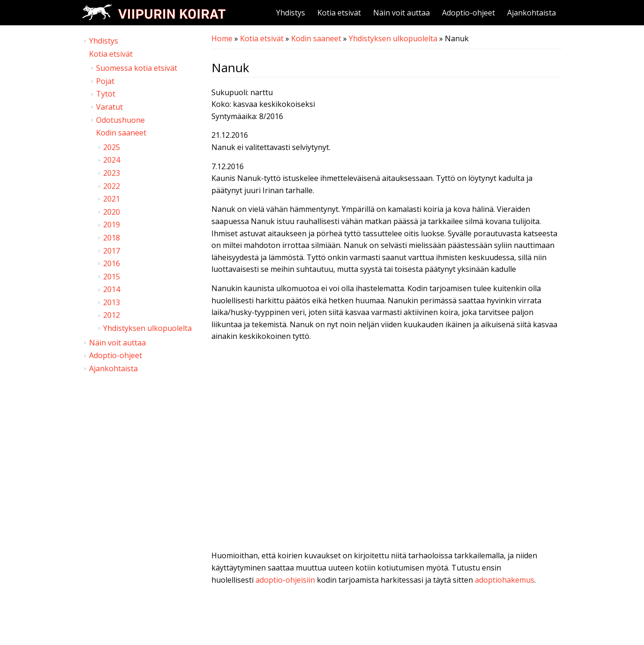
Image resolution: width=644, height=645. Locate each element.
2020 (112, 212)
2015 (112, 277)
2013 (112, 302)
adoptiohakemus (505, 580)
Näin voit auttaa (401, 13)
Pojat (105, 81)
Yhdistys (291, 13)
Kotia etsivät (339, 13)
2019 (112, 225)
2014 (112, 289)
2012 (112, 315)
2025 (112, 147)
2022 (112, 186)
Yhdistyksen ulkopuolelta (393, 38)
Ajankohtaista (532, 13)
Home (222, 38)
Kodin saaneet (316, 38)
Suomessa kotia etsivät (137, 68)
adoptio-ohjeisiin (285, 580)
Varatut (109, 107)
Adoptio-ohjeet (468, 13)
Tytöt (106, 94)
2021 (112, 199)
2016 (112, 263)
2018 (112, 238)
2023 (112, 173)
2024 (112, 160)
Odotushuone (120, 120)
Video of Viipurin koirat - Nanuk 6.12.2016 (387, 448)
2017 (112, 251)
